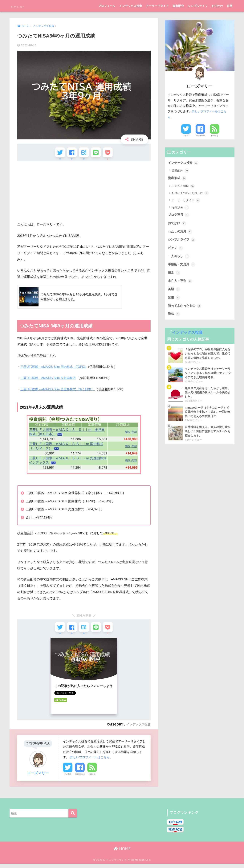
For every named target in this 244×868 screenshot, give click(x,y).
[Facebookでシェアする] (70, 153)
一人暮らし (179, 258)
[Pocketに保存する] (112, 153)
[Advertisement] (84, 194)
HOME (122, 853)
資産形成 (177, 178)
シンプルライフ (198, 6)
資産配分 (178, 6)
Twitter (68, 778)
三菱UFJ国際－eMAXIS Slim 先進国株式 (50, 380)
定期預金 (180, 208)
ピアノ (176, 250)
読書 (174, 301)
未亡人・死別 (181, 284)
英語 (174, 292)
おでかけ (217, 6)
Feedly (92, 778)
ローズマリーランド (32, 6)
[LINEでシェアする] (98, 153)
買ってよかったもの (186, 309)
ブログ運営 (179, 216)
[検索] (73, 818)
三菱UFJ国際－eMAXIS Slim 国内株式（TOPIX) (55, 369)
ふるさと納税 (183, 186)
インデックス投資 (131, 6)
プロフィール (107, 6)
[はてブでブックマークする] (84, 153)
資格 (174, 318)
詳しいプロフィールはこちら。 (91, 761)
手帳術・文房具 (182, 267)
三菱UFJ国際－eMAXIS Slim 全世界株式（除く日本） (60, 391)
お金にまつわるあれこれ (190, 194)
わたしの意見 (181, 233)
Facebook (80, 778)
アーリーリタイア (157, 6)
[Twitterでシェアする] (56, 153)
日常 (230, 6)
